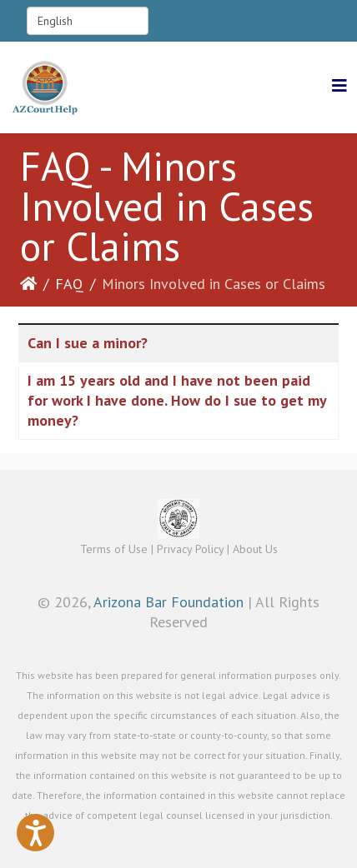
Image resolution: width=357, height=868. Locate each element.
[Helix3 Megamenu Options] (339, 86)
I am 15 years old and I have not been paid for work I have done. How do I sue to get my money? (177, 400)
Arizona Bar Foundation (168, 602)
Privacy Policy (190, 549)
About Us (255, 549)
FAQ (69, 284)
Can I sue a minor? (88, 343)
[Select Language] (88, 21)
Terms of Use (114, 549)
